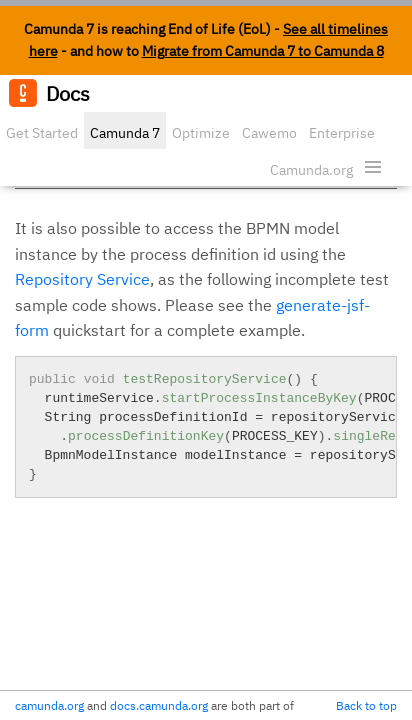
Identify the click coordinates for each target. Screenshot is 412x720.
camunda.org (49, 705)
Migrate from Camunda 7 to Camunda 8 (263, 51)
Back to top (366, 705)
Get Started (42, 133)
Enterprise (342, 133)
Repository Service (82, 279)
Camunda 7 (125, 133)
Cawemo (269, 133)
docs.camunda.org (159, 705)
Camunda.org (311, 170)
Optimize (201, 133)
